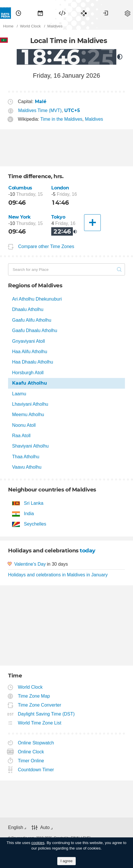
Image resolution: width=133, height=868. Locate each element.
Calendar (40, 13)
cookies (38, 843)
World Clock (30, 687)
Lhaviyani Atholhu (30, 404)
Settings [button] (128, 13)
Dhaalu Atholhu (28, 309)
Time (18, 13)
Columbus (20, 188)
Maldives (94, 119)
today (88, 551)
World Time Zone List (40, 723)
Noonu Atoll (24, 425)
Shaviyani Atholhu (30, 446)
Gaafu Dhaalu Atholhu (35, 330)
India (29, 514)
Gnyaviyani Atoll (29, 341)
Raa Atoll (21, 436)
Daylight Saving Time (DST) (46, 714)
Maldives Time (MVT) (40, 110)
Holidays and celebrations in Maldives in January (58, 575)
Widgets (62, 13)
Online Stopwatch (36, 743)
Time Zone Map (34, 696)
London (60, 188)
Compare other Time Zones (46, 246)
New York (20, 217)
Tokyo (58, 217)
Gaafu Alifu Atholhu (32, 320)
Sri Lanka (34, 503)
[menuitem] (18, 13)
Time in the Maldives (61, 119)
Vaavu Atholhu (27, 467)
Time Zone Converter (40, 705)
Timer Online (31, 761)
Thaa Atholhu (26, 457)
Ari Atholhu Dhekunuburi (37, 299)
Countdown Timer (36, 770)
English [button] (16, 827)
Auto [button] (45, 827)
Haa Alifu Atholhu (30, 352)
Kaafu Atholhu (30, 383)
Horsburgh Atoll (28, 373)
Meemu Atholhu (28, 415)
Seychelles (35, 524)
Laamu (19, 394)
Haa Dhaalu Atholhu (33, 362)
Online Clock (31, 752)
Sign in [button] (106, 13)
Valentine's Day (30, 564)
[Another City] (92, 223)
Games (84, 13)
